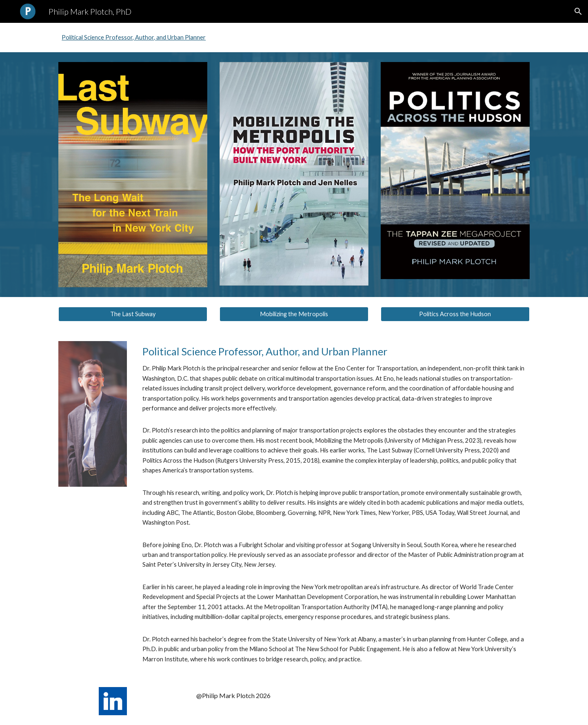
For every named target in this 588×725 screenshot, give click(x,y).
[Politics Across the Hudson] (455, 314)
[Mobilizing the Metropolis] (294, 314)
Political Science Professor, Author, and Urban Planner (134, 37)
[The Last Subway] (133, 314)
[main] (334, 504)
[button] (578, 11)
